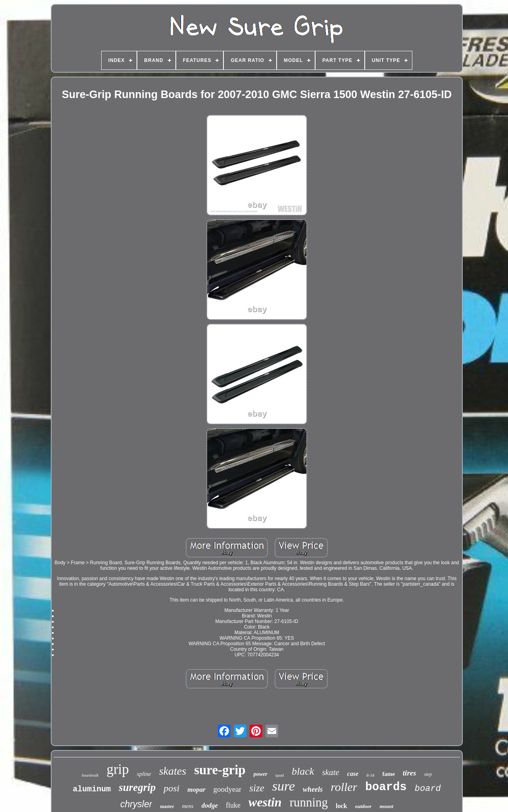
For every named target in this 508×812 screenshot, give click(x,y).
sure (284, 786)
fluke (233, 805)
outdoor (364, 806)
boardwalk (90, 775)
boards (386, 787)
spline (144, 774)
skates (173, 771)
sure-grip (220, 770)
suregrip (137, 787)
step (428, 774)
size (257, 788)
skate (330, 772)
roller (344, 787)
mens (188, 806)
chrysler (136, 804)
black (303, 771)
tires (410, 773)
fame (389, 774)
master (167, 806)
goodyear (228, 789)
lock (341, 806)
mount (386, 806)
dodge (210, 805)
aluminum (92, 789)
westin (265, 802)
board (428, 789)
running (309, 802)
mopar (196, 790)
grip (117, 769)
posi (171, 788)
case (353, 774)
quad (280, 775)
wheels (313, 789)
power (261, 774)
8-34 (370, 775)
